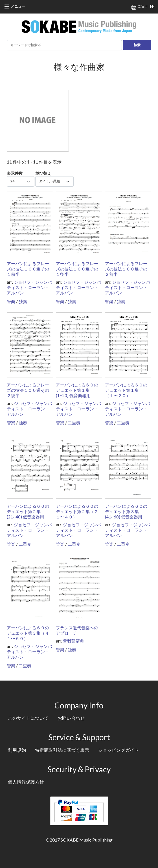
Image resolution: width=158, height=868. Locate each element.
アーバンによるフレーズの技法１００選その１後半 (77, 269)
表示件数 (15, 173)
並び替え (43, 173)
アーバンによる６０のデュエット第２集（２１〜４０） (77, 511)
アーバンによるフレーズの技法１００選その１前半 (28, 269)
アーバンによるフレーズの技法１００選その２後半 (28, 390)
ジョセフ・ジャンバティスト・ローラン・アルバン (29, 287)
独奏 (23, 301)
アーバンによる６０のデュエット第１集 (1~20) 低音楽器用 (77, 390)
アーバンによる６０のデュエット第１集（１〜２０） (126, 390)
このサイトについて (28, 718)
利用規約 (17, 750)
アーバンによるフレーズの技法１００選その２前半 (126, 269)
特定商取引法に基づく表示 (62, 750)
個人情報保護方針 (26, 782)
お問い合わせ (71, 718)
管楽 (11, 301)
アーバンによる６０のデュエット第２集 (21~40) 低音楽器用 (28, 511)
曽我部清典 (73, 641)
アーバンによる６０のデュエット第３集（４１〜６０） (28, 633)
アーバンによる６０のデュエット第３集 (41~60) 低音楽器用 (126, 511)
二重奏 (74, 423)
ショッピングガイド (118, 750)
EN (152, 6)
